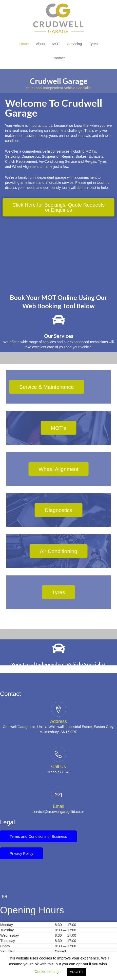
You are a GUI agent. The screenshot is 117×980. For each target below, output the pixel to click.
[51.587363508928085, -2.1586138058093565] (58, 254)
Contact (58, 58)
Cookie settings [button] (47, 972)
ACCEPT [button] (77, 972)
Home (24, 44)
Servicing (75, 44)
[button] (58, 207)
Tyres (93, 44)
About (41, 44)
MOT (56, 44)
